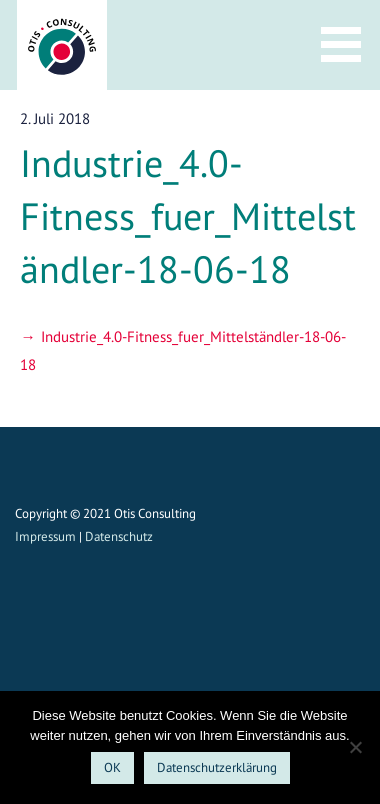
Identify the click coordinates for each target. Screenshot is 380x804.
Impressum (45, 536)
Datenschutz (119, 536)
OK (112, 767)
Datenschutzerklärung (217, 767)
